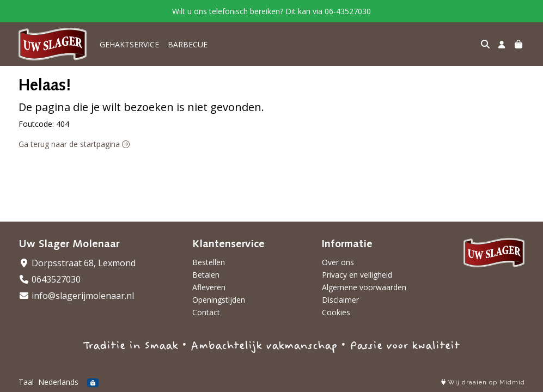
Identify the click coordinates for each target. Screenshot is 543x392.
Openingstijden (219, 300)
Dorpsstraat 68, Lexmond (77, 263)
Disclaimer (340, 300)
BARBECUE (188, 44)
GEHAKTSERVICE (129, 44)
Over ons (338, 262)
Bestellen (209, 262)
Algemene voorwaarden (364, 287)
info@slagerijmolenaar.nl (76, 296)
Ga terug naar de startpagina (74, 144)
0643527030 (50, 279)
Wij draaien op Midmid (483, 382)
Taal (26, 382)
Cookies (336, 312)
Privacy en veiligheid (357, 275)
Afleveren (209, 287)
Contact (206, 312)
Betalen (206, 275)
